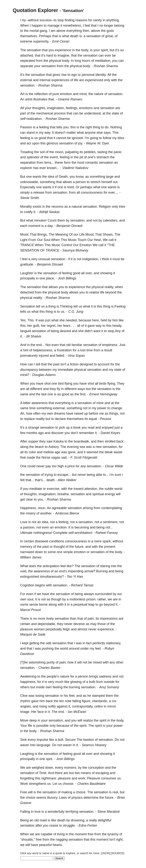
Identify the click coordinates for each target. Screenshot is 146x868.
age (57, 452)
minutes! (40, 220)
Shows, (108, 234)
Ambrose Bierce (67, 513)
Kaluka (58, 441)
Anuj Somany (109, 687)
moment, (71, 768)
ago (41, 433)
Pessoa (105, 419)
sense (34, 604)
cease (54, 825)
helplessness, (43, 350)
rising (43, 706)
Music (25, 234)
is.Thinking (64, 306)
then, (86, 31)
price (71, 466)
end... (40, 345)
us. (63, 312)
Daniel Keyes (110, 433)
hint (26, 350)
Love (24, 522)
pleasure (27, 629)
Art (22, 94)
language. (44, 745)
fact (89, 643)
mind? (25, 375)
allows (67, 182)
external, (59, 408)
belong (119, 26)
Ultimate (26, 533)
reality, (109, 287)
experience (63, 50)
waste (118, 452)
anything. (113, 20)
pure (56, 94)
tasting (102, 152)
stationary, (114, 643)
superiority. (41, 41)
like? (70, 566)
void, (24, 571)
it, (70, 706)
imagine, (64, 55)
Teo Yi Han (75, 577)
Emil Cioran (61, 41)
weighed (38, 768)
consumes (109, 778)
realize (94, 292)
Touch (82, 240)
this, (23, 326)
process (60, 113)
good (42, 138)
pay (48, 466)
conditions (57, 541)
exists (37, 207)
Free (24, 792)
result (108, 350)
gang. (44, 31)
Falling (25, 812)
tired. (71, 187)
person (81, 182)
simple (68, 552)
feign (66, 629)
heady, (117, 326)
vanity (97, 20)
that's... (40, 480)
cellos (99, 706)
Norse (46, 457)
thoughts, (39, 108)
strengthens (38, 784)
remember (87, 433)
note (68, 701)
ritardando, (100, 701)
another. (46, 513)
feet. (98, 649)
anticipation (51, 566)
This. (31, 320)
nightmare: (49, 778)
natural (77, 207)
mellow (49, 452)
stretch (95, 182)
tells (59, 127)
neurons (57, 207)
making (67, 792)
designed (86, 364)
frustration (64, 350)
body (65, 292)
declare (60, 419)
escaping (102, 773)
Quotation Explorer (35, 10)
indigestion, (91, 259)
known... (53, 168)
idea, (45, 522)
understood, (93, 113)
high (61, 466)
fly (59, 389)
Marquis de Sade (33, 634)
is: (81, 36)
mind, (83, 94)
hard (50, 55)
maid (43, 820)
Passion (26, 127)
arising (88, 508)
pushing (48, 649)
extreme (26, 41)
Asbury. (54, 447)
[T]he (24, 662)
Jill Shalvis (34, 336)
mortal (34, 31)
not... (109, 527)
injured (44, 356)
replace (29, 419)
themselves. (29, 36)
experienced (94, 80)
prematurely (29, 356)
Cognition (27, 585)
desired (65, 331)
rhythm (25, 701)
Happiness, (29, 508)
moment (34, 226)
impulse (42, 740)
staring (105, 566)
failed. (61, 356)
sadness (105, 676)
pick (62, 428)
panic (118, 152)
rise (64, 75)
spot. (50, 759)
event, (54, 157)
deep (33, 720)
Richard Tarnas (82, 585)
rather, (102, 599)
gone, (72, 452)
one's (92, 157)
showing (106, 273)
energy (110, 494)
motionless (77, 599)
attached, (27, 55)
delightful (104, 820)
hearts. (58, 845)
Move (24, 720)
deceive (79, 624)
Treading (27, 152)
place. (50, 278)
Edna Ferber (88, 825)
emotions (86, 108)
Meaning (62, 234)
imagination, (56, 108)
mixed (97, 662)
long (78, 61)
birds (103, 384)
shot (47, 384)
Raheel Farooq (106, 533)
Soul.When (52, 240)
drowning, (78, 820)
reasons (81, 20)
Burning (102, 571)
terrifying (72, 812)
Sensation (28, 306)
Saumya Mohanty (75, 250)
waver (25, 745)
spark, (107, 541)
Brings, (43, 234)
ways (81, 389)
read (91, 428)
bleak (109, 452)
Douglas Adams (44, 375)
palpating (72, 152)
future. (110, 798)
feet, (72, 696)
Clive (24, 696)
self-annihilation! (80, 533)
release (39, 192)
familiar (77, 345)
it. (35, 212)
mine (100, 403)
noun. (42, 508)
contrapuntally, (83, 706)
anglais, (26, 706)
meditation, (103, 61)
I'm (87, 138)
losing (40, 696)
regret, (52, 326)
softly (52, 706)
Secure (70, 740)
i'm (112, 475)
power (102, 408)
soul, (31, 599)
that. (52, 99)
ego (74, 75)
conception (96, 768)
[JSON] (105, 853)
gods (110, 31)
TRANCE (52, 250)
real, (116, 792)
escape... (64, 475)
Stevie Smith (30, 198)
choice (31, 798)
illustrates (40, 99)
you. (41, 499)
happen (37, 26)
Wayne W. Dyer (98, 143)
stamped (98, 696)
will (118, 494)
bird (61, 384)
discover (57, 433)
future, (80, 547)
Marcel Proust (30, 610)
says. (107, 133)
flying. (112, 384)
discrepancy (29, 370)
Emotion (86, 245)
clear (29, 499)
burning (74, 687)
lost (83, 350)
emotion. (61, 527)
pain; (91, 619)
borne (43, 604)
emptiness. (110, 345)
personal (88, 75)
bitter (27, 403)
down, (50, 768)
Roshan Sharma (106, 66)
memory (26, 547)
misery (31, 513)
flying (68, 384)
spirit (103, 720)
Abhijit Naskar (49, 212)
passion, (29, 527)
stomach (103, 157)
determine (91, 798)
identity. (101, 75)
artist (29, 99)
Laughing (27, 754)
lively (50, 619)
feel (87, 26)
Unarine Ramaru (70, 99)
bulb (92, 682)
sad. (64, 457)
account (104, 364)
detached (27, 292)
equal (93, 419)
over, (89, 273)
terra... (49, 163)
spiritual (98, 494)
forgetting (27, 778)
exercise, (54, 489)
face (41, 712)
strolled (110, 441)
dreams (59, 413)
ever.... (113, 192)
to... (106, 475)
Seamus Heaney (94, 745)
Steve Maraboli (108, 812)
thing (96, 127)
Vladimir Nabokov (75, 168)
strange (34, 428)
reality (40, 419)
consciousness (92, 192)
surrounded (103, 594)
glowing (76, 682)
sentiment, (111, 522)
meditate (36, 489)
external (26, 80)
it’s (117, 50)
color (32, 452)
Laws (63, 798)
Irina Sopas (76, 356)
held (104, 320)
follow (107, 138)
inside (40, 687)
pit (81, 157)
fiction (74, 364)
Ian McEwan (77, 712)
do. (107, 127)
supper (33, 441)
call (111, 240)
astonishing (37, 662)
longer (109, 26)
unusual (44, 259)
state (115, 113)
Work (24, 784)
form (67, 163)
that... (30, 480)
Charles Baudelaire (91, 784)
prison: (91, 599)
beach (39, 447)
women (39, 629)
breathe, (64, 494)
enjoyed (108, 428)
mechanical (45, 113)
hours (86, 61)
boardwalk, (82, 441)
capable (47, 834)
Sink (23, 740)
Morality (26, 207)
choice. (81, 792)
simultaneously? (52, 577)
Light (24, 240)
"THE (111, 245)
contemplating (112, 508)
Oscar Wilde (114, 466)
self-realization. (31, 119)
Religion (105, 207)
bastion (89, 740)
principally (28, 278)
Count (52, 220)
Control (67, 245)
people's (53, 676)
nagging (62, 840)
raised (79, 413)
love (38, 812)
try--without (30, 20)
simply (25, 192)
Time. (43, 773)
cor (114, 701)
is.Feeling (118, 306)
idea (51, 177)
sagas (56, 457)
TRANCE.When (32, 245)
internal (45, 80)
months (32, 433)
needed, (72, 320)
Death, (64, 177)
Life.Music (87, 234)
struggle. (69, 825)
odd (49, 643)
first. (83, 394)
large (110, 177)
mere (98, 541)
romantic (92, 163)
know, (80, 177)
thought (59, 547)
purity (51, 662)
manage (53, 26)
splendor (33, 157)
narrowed (27, 552)
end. (62, 712)
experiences (60, 80)
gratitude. (27, 264)
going (94, 138)
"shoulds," (28, 840)
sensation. (28, 85)
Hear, (98, 240)
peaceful (45, 845)
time (89, 350)
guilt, (36, 326)
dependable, (47, 624)
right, (120, 840)
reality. (38, 298)
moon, (59, 152)
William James (31, 557)
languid (26, 331)
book (77, 428)
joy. (81, 143)
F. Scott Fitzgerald (84, 457)
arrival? (90, 571)
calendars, (111, 220)
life (76, 80)
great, (109, 36)
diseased (42, 541)
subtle (109, 489)
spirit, (105, 50)
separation (28, 163)
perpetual (80, 604)
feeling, (64, 522)
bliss (121, 138)
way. (48, 133)
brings (93, 676)
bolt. (61, 740)
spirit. (83, 726)
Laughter (27, 273)
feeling (44, 127)
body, (85, 50)
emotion (66, 94)
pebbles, (90, 152)
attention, (91, 489)
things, (114, 413)
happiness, (28, 682)
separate (27, 66)
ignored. (78, 138)
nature (99, 94)
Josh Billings (67, 278)
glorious (52, 143)
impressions (109, 619)
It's (22, 428)
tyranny (113, 834)
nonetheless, (72, 26)
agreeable (59, 508)
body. (66, 61)
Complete (60, 533)
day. (50, 226)
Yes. (23, 320)
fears (67, 326)
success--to (48, 20)
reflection (41, 94)
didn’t (88, 331)
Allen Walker (67, 480)
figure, (87, 701)
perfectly (99, 643)
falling (77, 701)
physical (55, 61)
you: (66, 127)
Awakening (28, 676)
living (61, 834)
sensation (93, 36)
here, (96, 320)
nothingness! (43, 533)
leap (91, 604)
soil (42, 152)
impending (76, 571)
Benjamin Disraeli (69, 226)
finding (70, 20)
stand (31, 133)
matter (71, 133)
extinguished (30, 577)
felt (22, 480)
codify (28, 212)
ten (62, 701)
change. (117, 408)
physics (77, 798)
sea (82, 447)
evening (73, 447)
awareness (40, 403)
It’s (22, 75)
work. (82, 778)
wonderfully (56, 812)
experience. (106, 629)
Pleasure (93, 778)
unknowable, (30, 182)
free (91, 834)
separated (28, 61)
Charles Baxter (49, 668)
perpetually (54, 629)
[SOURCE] (118, 853)
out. (116, 182)
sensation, (60, 192)
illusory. (53, 798)
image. (25, 712)
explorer (26, 168)
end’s (63, 571)
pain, (63, 662)
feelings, (72, 108)
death (74, 36)
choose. (68, 784)
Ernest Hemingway (103, 394)
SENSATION (30, 250)
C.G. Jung (76, 312)
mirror (112, 706)
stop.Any (114, 331)
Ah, (23, 413)
